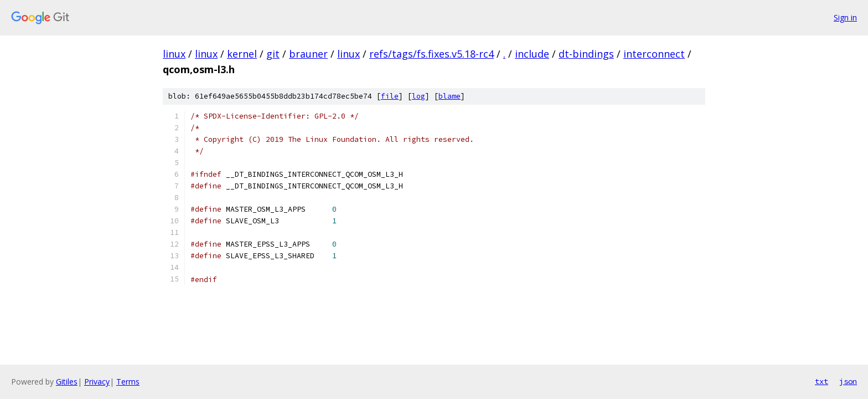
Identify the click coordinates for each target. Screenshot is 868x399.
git (273, 54)
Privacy (97, 382)
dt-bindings (586, 54)
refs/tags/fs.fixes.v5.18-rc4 (432, 54)
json (848, 381)
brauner (308, 54)
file (390, 96)
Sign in (845, 17)
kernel (242, 54)
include (532, 54)
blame (449, 96)
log (418, 96)
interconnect (654, 54)
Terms (128, 382)
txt (821, 381)
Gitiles (67, 382)
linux (174, 54)
